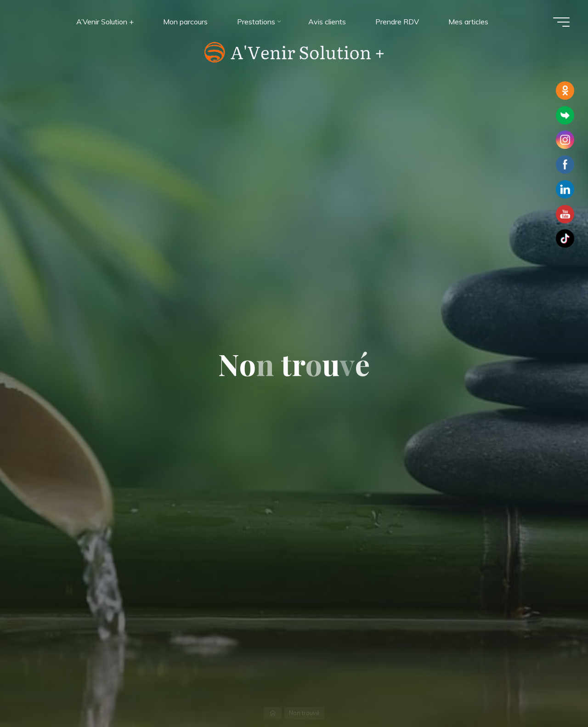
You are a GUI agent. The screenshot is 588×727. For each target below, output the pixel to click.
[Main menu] (561, 22)
